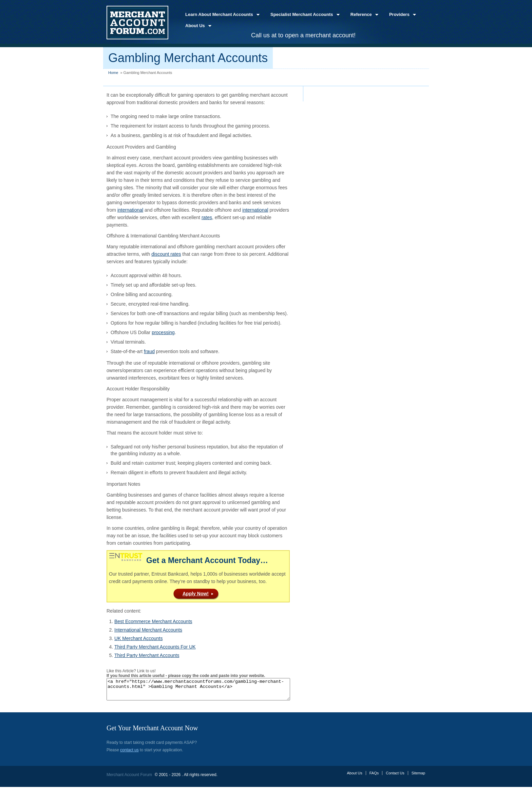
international (130, 210)
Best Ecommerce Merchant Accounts (153, 621)
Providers (401, 15)
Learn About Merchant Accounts (220, 15)
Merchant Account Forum (129, 779)
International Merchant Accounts (148, 630)
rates (207, 217)
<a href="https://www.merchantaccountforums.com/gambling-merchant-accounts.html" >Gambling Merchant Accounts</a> (209, 691)
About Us (196, 26)
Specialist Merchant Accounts (303, 15)
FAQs (374, 777)
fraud (149, 351)
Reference (362, 15)
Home (113, 73)
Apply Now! (196, 594)
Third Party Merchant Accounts (147, 655)
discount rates (166, 254)
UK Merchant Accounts (138, 638)
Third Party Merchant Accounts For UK (155, 647)
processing (163, 332)
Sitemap (418, 777)
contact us (129, 754)
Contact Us (395, 777)
